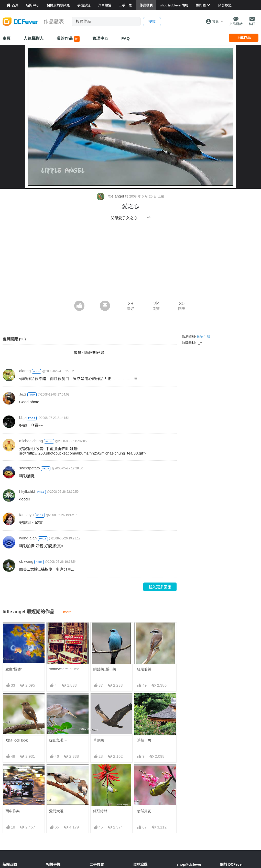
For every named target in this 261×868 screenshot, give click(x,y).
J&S (23, 394)
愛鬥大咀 (56, 811)
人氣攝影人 (34, 38)
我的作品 (68, 39)
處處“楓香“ (14, 669)
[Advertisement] (131, 262)
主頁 (7, 38)
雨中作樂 (13, 811)
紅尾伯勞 (144, 669)
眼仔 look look (17, 740)
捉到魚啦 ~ (58, 740)
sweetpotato (30, 468)
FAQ (126, 38)
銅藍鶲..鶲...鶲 (105, 669)
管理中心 (101, 38)
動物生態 (203, 337)
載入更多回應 (160, 587)
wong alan (28, 538)
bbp (22, 417)
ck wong (26, 561)
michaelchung (31, 441)
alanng (25, 371)
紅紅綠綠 (100, 811)
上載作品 (244, 38)
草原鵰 (99, 740)
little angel (111, 196)
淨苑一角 (144, 740)
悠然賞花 (144, 811)
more (67, 612)
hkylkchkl (27, 491)
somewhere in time (64, 669)
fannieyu (26, 515)
